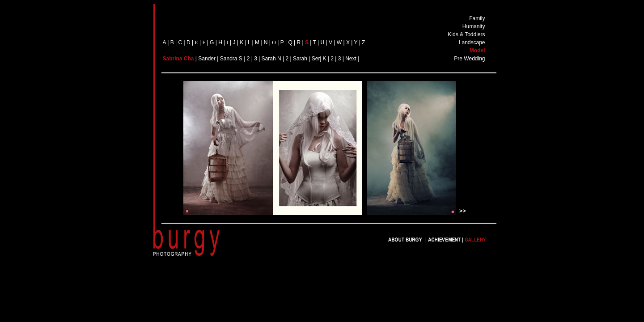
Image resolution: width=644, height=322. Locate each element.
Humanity (474, 26)
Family (477, 18)
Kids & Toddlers (466, 34)
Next (351, 59)
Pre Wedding (469, 59)
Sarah (269, 59)
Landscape (472, 42)
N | (281, 59)
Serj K (320, 59)
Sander (207, 59)
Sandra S (231, 59)
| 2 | (249, 59)
